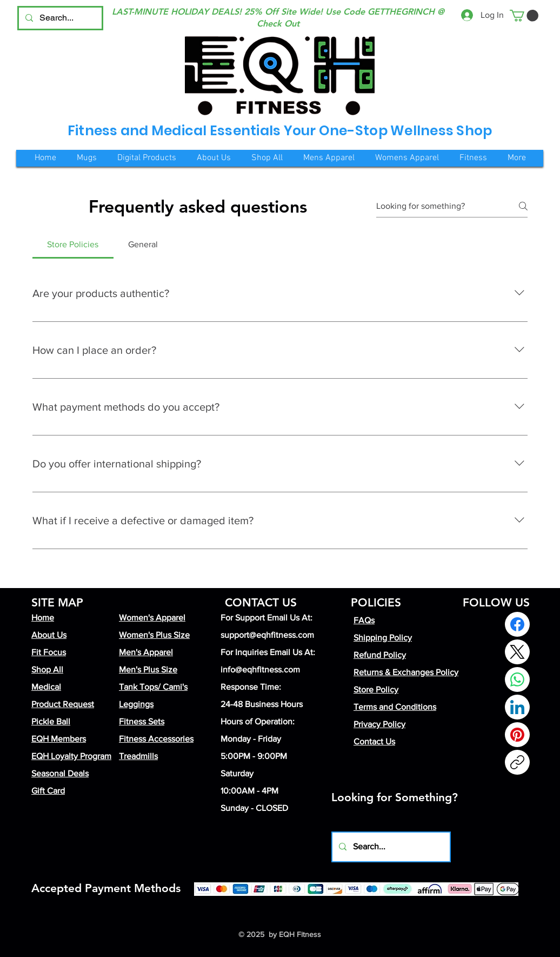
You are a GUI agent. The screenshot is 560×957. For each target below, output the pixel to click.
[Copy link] (517, 762)
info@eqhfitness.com (260, 669)
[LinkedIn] (517, 707)
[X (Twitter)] (517, 652)
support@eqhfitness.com (267, 635)
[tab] (73, 245)
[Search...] (59, 18)
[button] (524, 16)
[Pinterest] (517, 735)
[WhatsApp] (517, 679)
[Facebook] (517, 624)
